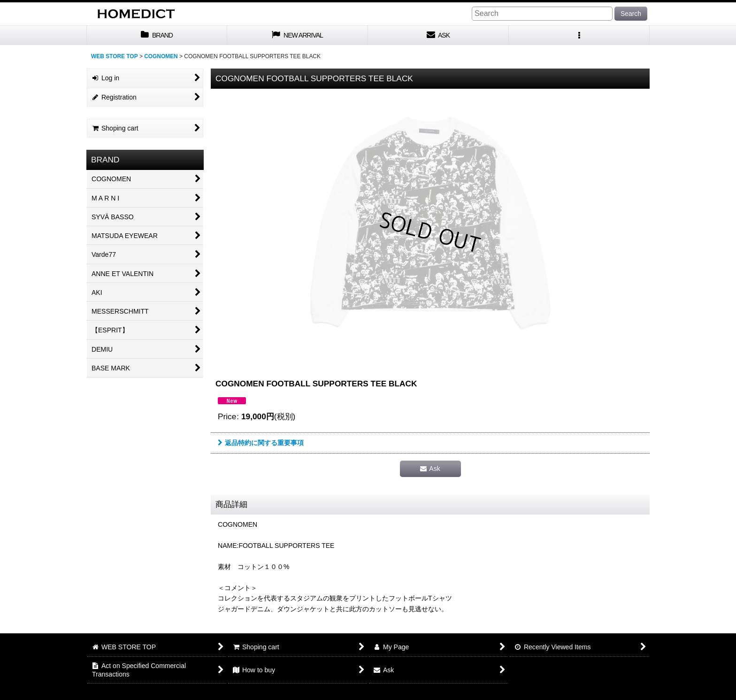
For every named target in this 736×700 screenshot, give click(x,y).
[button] (579, 35)
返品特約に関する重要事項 (261, 443)
